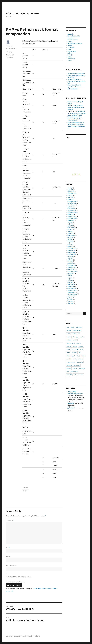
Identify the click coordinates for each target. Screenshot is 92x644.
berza (68, 334)
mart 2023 (70, 197)
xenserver (73, 378)
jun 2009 (70, 300)
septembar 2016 (72, 218)
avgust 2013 (71, 237)
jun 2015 (70, 222)
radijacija (69, 365)
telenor (69, 368)
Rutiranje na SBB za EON (74, 79)
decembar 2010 (72, 266)
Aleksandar (9, 46)
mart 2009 (70, 304)
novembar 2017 (72, 216)
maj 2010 (70, 279)
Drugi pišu (70, 34)
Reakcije (70, 55)
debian (69, 337)
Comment (10, 520)
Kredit (77, 349)
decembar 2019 (72, 211)
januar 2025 (71, 192)
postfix (75, 359)
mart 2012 (70, 245)
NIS (80, 353)
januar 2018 (71, 215)
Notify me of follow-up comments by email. (19, 577)
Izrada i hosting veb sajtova (75, 394)
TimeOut (70, 409)
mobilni (75, 353)
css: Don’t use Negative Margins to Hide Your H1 (76, 126)
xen (68, 378)
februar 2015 (71, 228)
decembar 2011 (72, 249)
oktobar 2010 (71, 269)
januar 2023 (71, 199)
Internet (70, 46)
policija (83, 356)
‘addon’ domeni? (72, 121)
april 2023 (70, 196)
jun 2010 (70, 277)
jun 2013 (70, 239)
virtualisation (74, 372)
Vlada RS (69, 375)
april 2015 (70, 226)
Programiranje (10, 55)
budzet (74, 334)
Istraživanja (71, 47)
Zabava (69, 61)
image (75, 346)
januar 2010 (71, 287)
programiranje (71, 362)
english (82, 337)
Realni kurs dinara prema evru (76, 74)
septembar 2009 (72, 294)
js (73, 349)
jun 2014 (70, 230)
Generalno (70, 38)
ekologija (75, 337)
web (75, 375)
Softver (70, 57)
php (7, 57)
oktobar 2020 (71, 205)
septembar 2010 (72, 271)
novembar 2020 (72, 203)
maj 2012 (70, 243)
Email (9, 556)
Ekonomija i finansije (74, 36)
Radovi (69, 53)
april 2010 (70, 281)
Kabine (69, 102)
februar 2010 (71, 285)
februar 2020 (71, 209)
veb (68, 372)
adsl (68, 327)
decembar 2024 (72, 194)
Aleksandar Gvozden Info (22, 14)
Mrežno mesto (11, 565)
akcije (73, 327)
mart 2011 (70, 262)
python (11, 57)
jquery (69, 349)
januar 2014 (71, 233)
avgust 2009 (71, 296)
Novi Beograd (71, 356)
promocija (80, 362)
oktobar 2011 (71, 252)
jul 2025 (70, 188)
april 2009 (70, 302)
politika (69, 359)
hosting (69, 346)
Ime (8, 548)
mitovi (69, 353)
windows (81, 375)
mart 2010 (70, 283)
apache (69, 331)
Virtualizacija (71, 59)
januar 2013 (71, 241)
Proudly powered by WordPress (31, 636)
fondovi (75, 340)
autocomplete (77, 331)
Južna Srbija (71, 403)
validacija (82, 368)
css (79, 334)
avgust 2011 (71, 256)
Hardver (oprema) (73, 40)
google (79, 343)
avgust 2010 (71, 273)
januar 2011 (71, 264)
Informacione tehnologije (75, 44)
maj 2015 (70, 224)
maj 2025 (70, 190)
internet (81, 346)
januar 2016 (71, 220)
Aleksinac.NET (72, 392)
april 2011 (70, 260)
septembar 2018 (72, 213)
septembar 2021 (72, 201)
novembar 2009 (72, 290)
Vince (69, 106)
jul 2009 (70, 298)
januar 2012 (71, 247)
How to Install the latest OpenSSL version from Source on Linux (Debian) (76, 87)
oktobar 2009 (71, 292)
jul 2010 (70, 275)
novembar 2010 (72, 268)
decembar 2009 (72, 288)
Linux (69, 49)
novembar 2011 (72, 251)
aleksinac (79, 327)
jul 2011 (70, 258)
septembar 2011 (72, 254)
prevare (81, 359)
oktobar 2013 (71, 235)
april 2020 (70, 207)
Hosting (70, 42)
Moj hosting (71, 407)
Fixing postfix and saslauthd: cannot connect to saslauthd (76, 108)
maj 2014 (70, 232)
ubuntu (75, 368)
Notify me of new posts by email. (15, 582)
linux (82, 349)
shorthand (77, 365)
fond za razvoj (71, 343)
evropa (69, 340)
